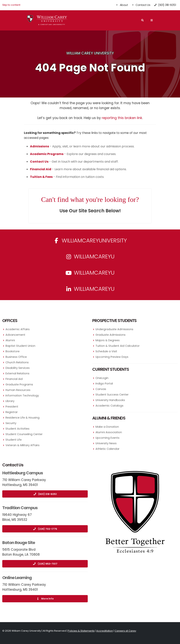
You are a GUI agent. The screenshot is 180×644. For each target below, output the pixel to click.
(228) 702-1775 (45, 529)
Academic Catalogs (109, 406)
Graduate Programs (19, 384)
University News (106, 443)
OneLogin (102, 378)
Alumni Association (109, 432)
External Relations (17, 373)
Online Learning (17, 578)
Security (11, 423)
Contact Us (141, 5)
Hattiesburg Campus (23, 473)
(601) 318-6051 (45, 494)
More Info (45, 599)
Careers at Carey (125, 631)
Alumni (10, 340)
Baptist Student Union (20, 346)
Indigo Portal (104, 384)
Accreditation (105, 631)
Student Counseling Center (24, 434)
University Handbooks (110, 400)
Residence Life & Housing (22, 418)
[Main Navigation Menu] (152, 20)
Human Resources (18, 390)
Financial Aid (14, 379)
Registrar (12, 412)
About (122, 5)
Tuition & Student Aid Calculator (118, 346)
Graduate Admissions (111, 335)
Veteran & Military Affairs (22, 445)
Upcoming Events (107, 438)
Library (10, 401)
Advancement (15, 335)
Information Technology (22, 396)
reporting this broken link (122, 118)
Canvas (101, 389)
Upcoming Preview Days (112, 357)
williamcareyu (90, 256)
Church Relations (17, 362)
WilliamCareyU (90, 273)
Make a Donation (107, 427)
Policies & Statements (81, 631)
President (12, 407)
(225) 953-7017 (45, 564)
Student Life (14, 440)
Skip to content (11, 5)
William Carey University (90, 53)
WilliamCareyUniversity (90, 241)
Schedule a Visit (106, 351)
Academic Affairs (18, 329)
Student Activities (17, 429)
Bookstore (13, 351)
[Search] (142, 20)
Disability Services (18, 368)
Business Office (16, 357)
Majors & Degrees (108, 340)
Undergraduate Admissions (114, 329)
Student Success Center (112, 395)
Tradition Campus (20, 508)
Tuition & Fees (41, 177)
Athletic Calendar (107, 449)
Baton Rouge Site (19, 543)
